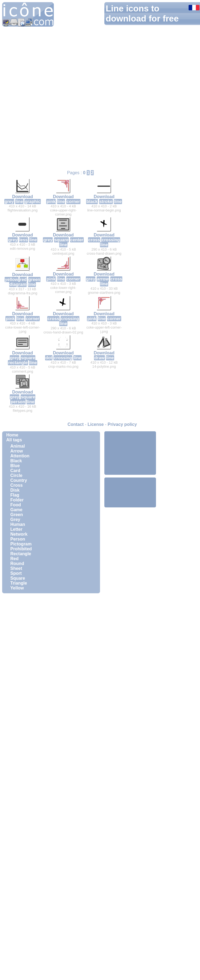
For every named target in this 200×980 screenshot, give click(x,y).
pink (51, 202)
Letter (16, 529)
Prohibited (21, 549)
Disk (15, 490)
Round (17, 564)
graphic (33, 202)
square (61, 240)
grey (9, 202)
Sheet (16, 568)
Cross (16, 485)
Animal (18, 446)
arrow (103, 279)
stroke (106, 202)
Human (18, 524)
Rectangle (21, 554)
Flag (15, 495)
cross (94, 240)
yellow (12, 280)
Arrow (17, 451)
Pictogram (21, 544)
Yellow (17, 588)
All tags (14, 440)
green (35, 280)
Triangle (19, 583)
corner (73, 202)
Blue (15, 466)
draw (99, 358)
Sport (16, 573)
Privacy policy (122, 424)
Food (16, 505)
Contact (76, 424)
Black (16, 461)
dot (49, 358)
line (19, 202)
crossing (111, 240)
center (77, 240)
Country (19, 480)
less (24, 240)
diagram (18, 284)
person (18, 402)
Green (17, 515)
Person (18, 539)
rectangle (18, 363)
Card (15, 471)
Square (18, 578)
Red (14, 559)
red (23, 280)
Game (16, 510)
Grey (15, 519)
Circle (16, 475)
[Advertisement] (130, 453)
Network (19, 534)
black (92, 202)
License (96, 424)
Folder (17, 500)
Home (12, 435)
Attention (20, 456)
